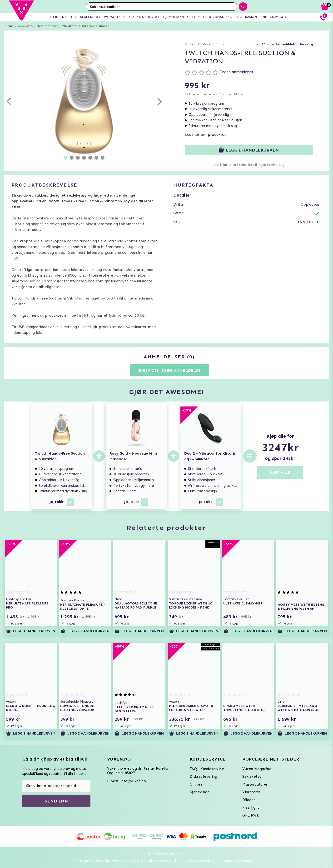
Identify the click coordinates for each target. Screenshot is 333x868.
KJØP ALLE (280, 472)
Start (10, 26)
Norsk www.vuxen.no (200, 861)
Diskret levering (203, 777)
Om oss (196, 784)
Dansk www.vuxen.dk (241, 861)
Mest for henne (47, 26)
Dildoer (249, 800)
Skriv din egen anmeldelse (169, 370)
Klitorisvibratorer (95, 26)
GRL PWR (251, 815)
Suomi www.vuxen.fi (159, 861)
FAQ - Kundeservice (207, 769)
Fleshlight (251, 807)
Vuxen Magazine (257, 769)
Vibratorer (70, 26)
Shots (220, 44)
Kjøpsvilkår (199, 792)
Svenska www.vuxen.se (116, 861)
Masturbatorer (255, 784)
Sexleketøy (25, 26)
